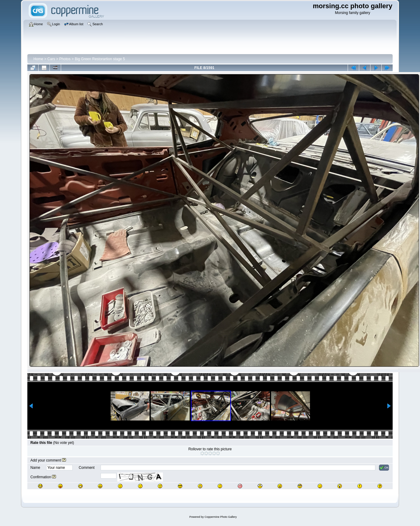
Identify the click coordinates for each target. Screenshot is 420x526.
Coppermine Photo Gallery (221, 517)
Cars (51, 59)
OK (384, 468)
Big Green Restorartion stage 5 (100, 59)
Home (38, 59)
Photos (65, 59)
